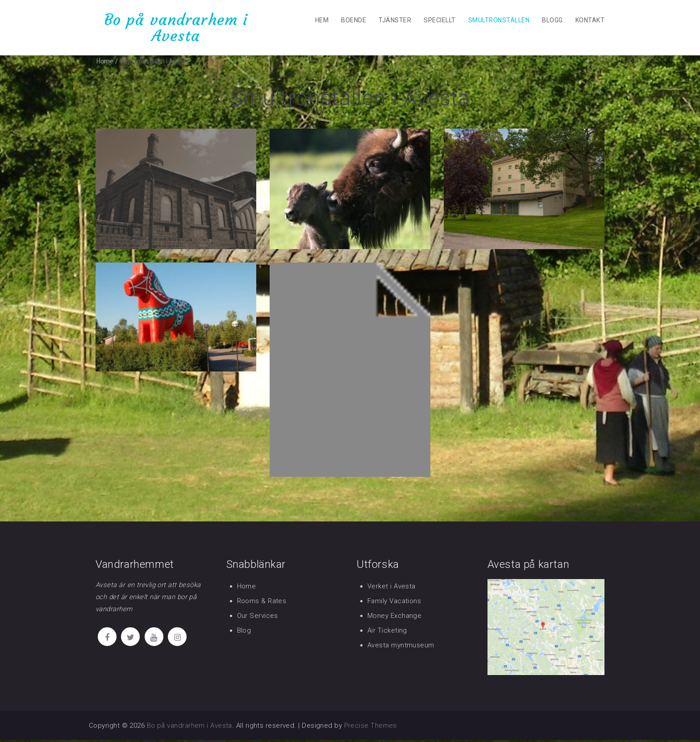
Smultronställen (499, 20)
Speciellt (440, 20)
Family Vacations (394, 603)
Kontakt (590, 20)
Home (247, 588)
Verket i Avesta (392, 588)
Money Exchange (394, 618)
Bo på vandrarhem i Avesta (176, 27)
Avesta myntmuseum (401, 647)
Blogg (552, 20)
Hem (322, 20)
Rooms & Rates (262, 603)
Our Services (258, 618)
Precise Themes (371, 728)
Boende (354, 20)
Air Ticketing (387, 633)
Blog (244, 633)
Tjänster (395, 20)
